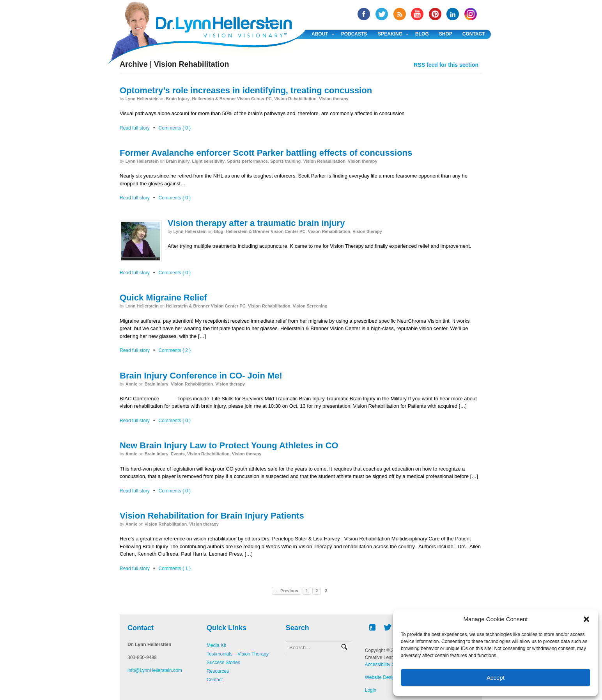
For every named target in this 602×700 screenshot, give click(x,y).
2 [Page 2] (317, 591)
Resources (218, 671)
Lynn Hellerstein (142, 99)
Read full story (135, 128)
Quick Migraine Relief (163, 298)
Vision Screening (310, 306)
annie (132, 384)
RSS (400, 14)
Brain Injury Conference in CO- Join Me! (201, 376)
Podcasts (354, 34)
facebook (364, 14)
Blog (422, 34)
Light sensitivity (208, 161)
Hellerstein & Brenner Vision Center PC (232, 99)
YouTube (417, 14)
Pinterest (435, 14)
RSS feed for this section (446, 65)
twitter (382, 14)
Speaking (390, 34)
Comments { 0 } (175, 128)
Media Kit (216, 645)
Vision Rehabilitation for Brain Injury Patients (212, 516)
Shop (446, 34)
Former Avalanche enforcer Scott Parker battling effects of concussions (266, 153)
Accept (496, 678)
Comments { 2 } (175, 350)
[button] (586, 619)
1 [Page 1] (307, 591)
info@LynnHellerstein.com (155, 670)
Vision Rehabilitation (295, 99)
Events (178, 454)
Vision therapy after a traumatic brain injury (256, 223)
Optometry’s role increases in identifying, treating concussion (246, 90)
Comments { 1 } (175, 569)
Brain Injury (178, 99)
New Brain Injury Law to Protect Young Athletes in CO (229, 445)
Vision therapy (334, 99)
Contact (474, 34)
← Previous (286, 591)
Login (371, 690)
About (320, 34)
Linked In (453, 14)
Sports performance (247, 161)
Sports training (285, 161)
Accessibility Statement (389, 664)
